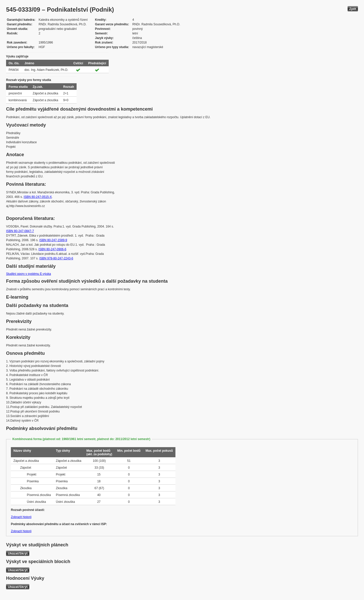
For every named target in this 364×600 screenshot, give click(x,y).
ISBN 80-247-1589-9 (53, 240)
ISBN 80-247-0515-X (38, 197)
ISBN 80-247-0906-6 (52, 249)
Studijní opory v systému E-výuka (28, 274)
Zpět (353, 9)
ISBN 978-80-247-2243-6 (56, 258)
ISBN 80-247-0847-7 (20, 231)
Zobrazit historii (21, 517)
